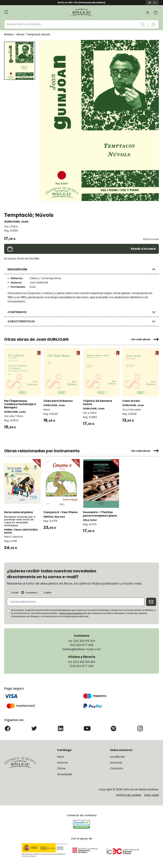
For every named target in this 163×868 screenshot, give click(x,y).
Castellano (31, 593)
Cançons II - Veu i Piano (61, 512)
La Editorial (117, 757)
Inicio (61, 757)
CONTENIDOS (17, 312)
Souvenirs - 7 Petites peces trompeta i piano (100, 514)
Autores (62, 763)
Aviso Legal (151, 795)
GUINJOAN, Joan (16, 222)
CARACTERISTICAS (21, 321)
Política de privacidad (70, 613)
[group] (99, 120)
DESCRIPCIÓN (17, 269)
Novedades (65, 774)
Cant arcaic (131, 401)
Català (15, 593)
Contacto (117, 768)
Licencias (116, 763)
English (48, 593)
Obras (61, 768)
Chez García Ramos (58, 401)
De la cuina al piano (19, 512)
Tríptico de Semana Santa (98, 403)
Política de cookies (129, 795)
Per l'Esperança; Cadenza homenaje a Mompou (20, 404)
